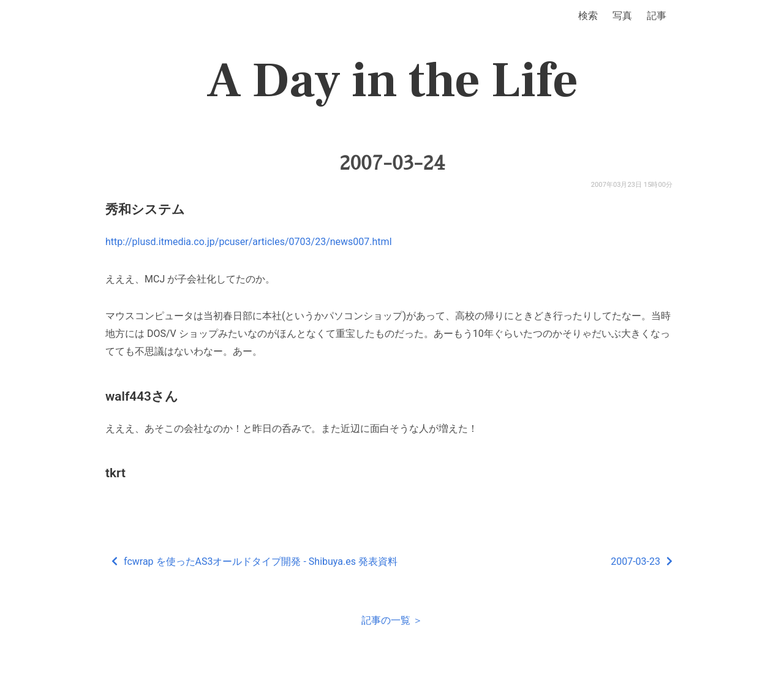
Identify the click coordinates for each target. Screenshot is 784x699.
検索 (588, 16)
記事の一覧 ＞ (392, 620)
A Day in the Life (392, 81)
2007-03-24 (392, 163)
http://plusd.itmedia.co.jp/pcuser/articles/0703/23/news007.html (249, 242)
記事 (657, 16)
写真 (622, 16)
